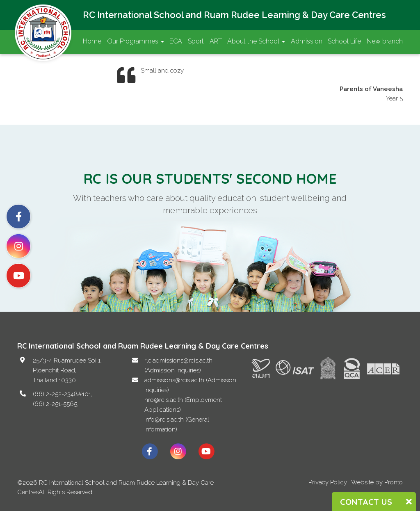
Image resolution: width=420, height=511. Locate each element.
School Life (344, 41)
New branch (385, 41)
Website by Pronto (377, 482)
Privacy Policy (328, 482)
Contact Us (99, 65)
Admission (307, 41)
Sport (196, 41)
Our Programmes (136, 41)
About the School (256, 41)
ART (216, 41)
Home (92, 41)
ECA (176, 41)
